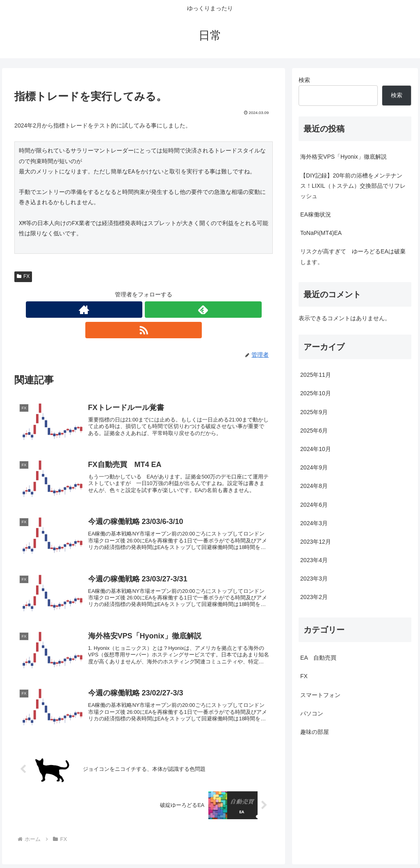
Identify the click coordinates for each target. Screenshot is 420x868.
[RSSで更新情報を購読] (162, 310)
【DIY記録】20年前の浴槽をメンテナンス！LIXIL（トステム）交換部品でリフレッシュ (353, 186)
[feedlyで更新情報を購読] (144, 310)
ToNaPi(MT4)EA (321, 233)
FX (23, 276)
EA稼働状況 (316, 214)
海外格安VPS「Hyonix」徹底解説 (344, 157)
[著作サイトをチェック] (125, 310)
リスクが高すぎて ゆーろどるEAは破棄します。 (353, 256)
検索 (304, 80)
